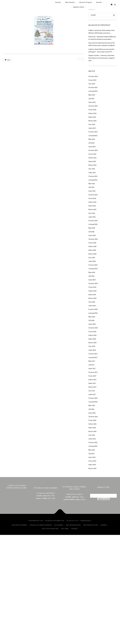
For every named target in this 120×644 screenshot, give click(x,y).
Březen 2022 (92, 165)
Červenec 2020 (93, 239)
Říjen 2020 (92, 228)
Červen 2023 (92, 110)
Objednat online (79, 7)
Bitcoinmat (59, 525)
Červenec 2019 (93, 283)
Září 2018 (91, 320)
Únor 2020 (92, 258)
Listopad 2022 (93, 136)
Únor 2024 (92, 84)
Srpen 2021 (92, 191)
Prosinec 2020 (93, 221)
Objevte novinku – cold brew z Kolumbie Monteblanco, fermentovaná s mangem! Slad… (102, 58)
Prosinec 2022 (93, 132)
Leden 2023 (92, 128)
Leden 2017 (92, 394)
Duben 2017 (92, 383)
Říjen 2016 (92, 405)
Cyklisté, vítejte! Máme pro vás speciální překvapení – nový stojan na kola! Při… (101, 50)
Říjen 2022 (92, 139)
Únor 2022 (92, 169)
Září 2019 (91, 276)
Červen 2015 (92, 461)
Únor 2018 (92, 346)
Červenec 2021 (93, 195)
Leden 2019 (92, 306)
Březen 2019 (92, 298)
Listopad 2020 (93, 224)
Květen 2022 (92, 158)
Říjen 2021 (92, 184)
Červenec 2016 (93, 417)
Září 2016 (91, 409)
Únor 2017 (92, 391)
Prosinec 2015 (93, 442)
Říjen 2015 (92, 450)
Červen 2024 (92, 80)
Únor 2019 (92, 302)
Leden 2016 (92, 439)
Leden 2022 (92, 173)
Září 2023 (91, 99)
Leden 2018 (92, 350)
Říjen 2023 (92, 95)
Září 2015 (91, 454)
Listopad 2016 (93, 402)
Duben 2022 (92, 161)
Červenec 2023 (93, 106)
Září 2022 (91, 143)
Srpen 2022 (92, 147)
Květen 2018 (92, 335)
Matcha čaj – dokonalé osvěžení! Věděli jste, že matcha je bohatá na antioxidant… (102, 38)
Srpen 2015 (92, 457)
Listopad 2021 (93, 180)
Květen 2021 (92, 202)
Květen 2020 (92, 246)
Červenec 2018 (93, 328)
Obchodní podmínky (19, 525)
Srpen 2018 (92, 324)
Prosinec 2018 (93, 309)
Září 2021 (91, 187)
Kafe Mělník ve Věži (91, 525)
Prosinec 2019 (93, 265)
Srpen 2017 (92, 368)
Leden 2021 (92, 217)
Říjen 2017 (92, 361)
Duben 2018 (92, 339)
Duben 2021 (92, 206)
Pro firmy (65, 529)
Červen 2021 (92, 198)
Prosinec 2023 (93, 87)
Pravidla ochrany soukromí (41, 525)
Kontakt (99, 2)
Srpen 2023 (92, 102)
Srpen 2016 (92, 413)
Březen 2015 (92, 468)
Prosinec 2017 (93, 354)
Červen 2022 (92, 154)
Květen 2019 (92, 291)
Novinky (58, 2)
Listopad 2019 (93, 269)
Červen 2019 (92, 287)
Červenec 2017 (93, 372)
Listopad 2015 (93, 446)
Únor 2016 (92, 435)
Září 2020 (91, 232)
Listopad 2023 (93, 91)
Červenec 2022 (93, 150)
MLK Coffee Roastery (50, 529)
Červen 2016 (92, 420)
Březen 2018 (92, 343)
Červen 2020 (92, 243)
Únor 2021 (92, 213)
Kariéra (104, 525)
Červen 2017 (92, 376)
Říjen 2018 (92, 317)
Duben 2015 (92, 465)
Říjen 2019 (92, 272)
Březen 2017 (92, 387)
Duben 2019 (92, 295)
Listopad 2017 (93, 357)
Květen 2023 (92, 113)
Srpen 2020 (92, 235)
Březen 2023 (92, 121)
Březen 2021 (92, 209)
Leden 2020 (92, 261)
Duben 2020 (92, 250)
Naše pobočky (70, 2)
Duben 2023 (92, 117)
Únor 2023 (92, 124)
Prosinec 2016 (93, 398)
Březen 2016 (92, 431)
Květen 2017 (92, 380)
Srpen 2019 (92, 280)
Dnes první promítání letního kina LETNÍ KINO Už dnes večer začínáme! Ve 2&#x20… (102, 44)
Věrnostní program (85, 2)
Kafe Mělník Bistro (73, 525)
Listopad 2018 (93, 313)
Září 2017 (91, 365)
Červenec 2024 (93, 76)
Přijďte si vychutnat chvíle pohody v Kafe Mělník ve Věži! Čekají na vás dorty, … (101, 32)
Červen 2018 (92, 332)
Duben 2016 (92, 428)
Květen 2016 (92, 424)
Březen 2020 (92, 254)
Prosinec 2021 (93, 176)
